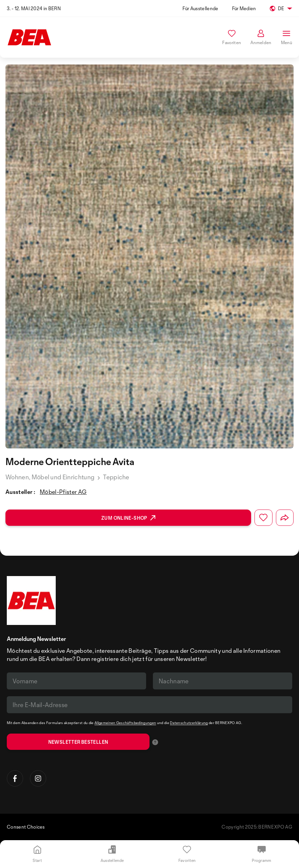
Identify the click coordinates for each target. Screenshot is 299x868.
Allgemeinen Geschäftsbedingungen (125, 723)
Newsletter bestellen (78, 742)
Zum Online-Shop (128, 518)
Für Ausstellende (200, 8)
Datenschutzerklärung (189, 723)
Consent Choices (26, 827)
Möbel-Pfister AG (63, 492)
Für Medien (244, 8)
